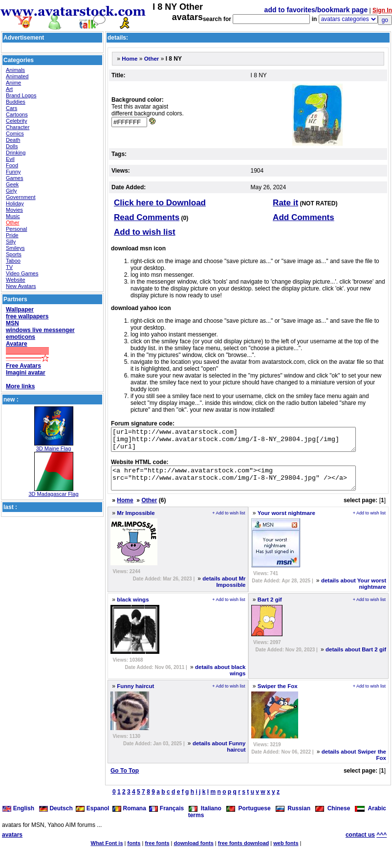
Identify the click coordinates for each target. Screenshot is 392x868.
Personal (16, 229)
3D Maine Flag (54, 448)
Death (13, 140)
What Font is (107, 852)
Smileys (15, 248)
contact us (360, 844)
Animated (17, 76)
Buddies (16, 102)
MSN (12, 323)
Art (9, 89)
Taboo (13, 261)
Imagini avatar (26, 373)
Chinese (333, 817)
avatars (12, 844)
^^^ (381, 844)
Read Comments (147, 217)
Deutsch (56, 817)
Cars (11, 108)
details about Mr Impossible (224, 590)
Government (21, 197)
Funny (13, 172)
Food (12, 165)
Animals (15, 70)
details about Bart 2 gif (356, 658)
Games (14, 178)
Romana (129, 817)
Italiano (205, 817)
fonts (134, 852)
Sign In (382, 10)
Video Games (22, 273)
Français (166, 817)
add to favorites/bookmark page (316, 10)
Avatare (17, 344)
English (19, 817)
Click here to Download (160, 203)
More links (20, 386)
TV (9, 267)
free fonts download (244, 852)
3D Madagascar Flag (53, 494)
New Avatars (21, 286)
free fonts (157, 852)
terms (196, 824)
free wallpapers (27, 316)
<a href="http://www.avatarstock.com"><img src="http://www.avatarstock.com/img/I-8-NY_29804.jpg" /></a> (248, 485)
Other (13, 223)
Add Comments (304, 217)
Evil (10, 159)
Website (16, 280)
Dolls (12, 146)
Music (13, 216)
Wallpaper (20, 310)
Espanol (92, 817)
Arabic (370, 817)
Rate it (285, 203)
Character (18, 127)
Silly (11, 242)
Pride (12, 235)
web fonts (286, 852)
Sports (14, 254)
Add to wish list (145, 232)
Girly (11, 191)
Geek (12, 184)
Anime (13, 83)
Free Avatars (23, 366)
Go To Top (125, 779)
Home (130, 59)
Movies (14, 210)
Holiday (15, 203)
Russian (293, 817)
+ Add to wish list (229, 522)
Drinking (16, 153)
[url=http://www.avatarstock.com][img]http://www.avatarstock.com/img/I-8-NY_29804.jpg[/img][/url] (248, 442)
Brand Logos (21, 95)
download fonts (193, 852)
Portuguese (249, 817)
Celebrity (16, 121)
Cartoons (17, 114)
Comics (15, 134)
